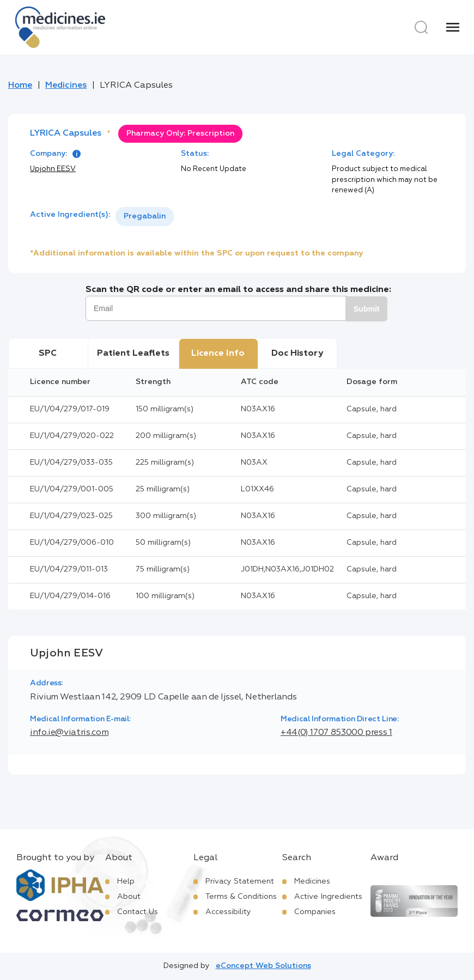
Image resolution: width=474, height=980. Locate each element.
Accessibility (228, 912)
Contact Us (138, 912)
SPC (48, 354)
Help (126, 881)
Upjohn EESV (53, 169)
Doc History (297, 354)
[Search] (421, 27)
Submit (366, 309)
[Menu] (453, 27)
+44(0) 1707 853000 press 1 (336, 733)
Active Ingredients (328, 897)
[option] (145, 217)
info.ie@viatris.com (69, 733)
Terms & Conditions (241, 897)
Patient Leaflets (133, 354)
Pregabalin (145, 216)
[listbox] (145, 217)
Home (20, 86)
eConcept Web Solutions (263, 966)
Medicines (66, 86)
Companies (315, 912)
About (129, 897)
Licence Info (218, 354)
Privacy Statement (240, 881)
